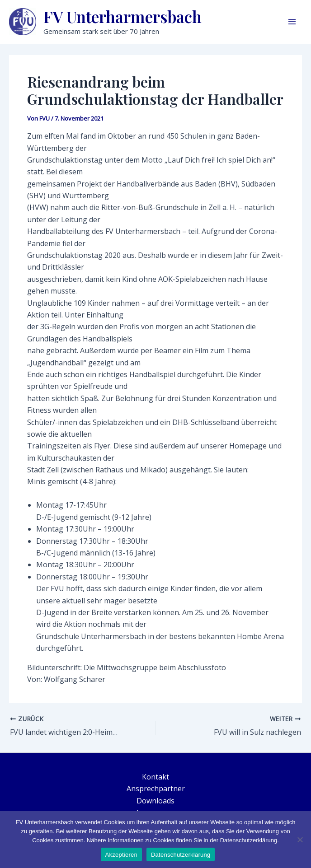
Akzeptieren (121, 855)
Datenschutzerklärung (181, 855)
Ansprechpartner (156, 789)
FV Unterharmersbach (123, 16)
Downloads (155, 801)
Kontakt (155, 777)
